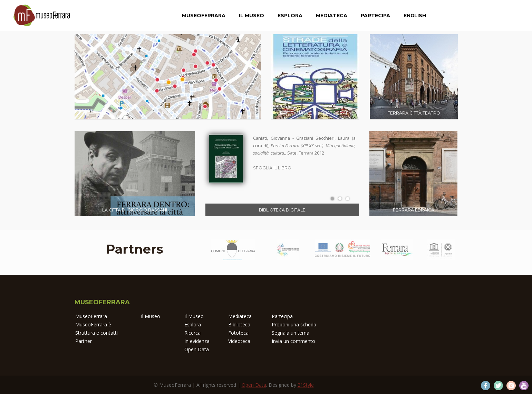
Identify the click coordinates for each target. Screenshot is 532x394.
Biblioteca (239, 324)
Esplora (290, 16)
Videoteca (239, 341)
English (415, 16)
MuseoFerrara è (93, 324)
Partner (84, 341)
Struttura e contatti (96, 333)
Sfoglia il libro (272, 168)
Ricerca (192, 333)
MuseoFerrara (204, 16)
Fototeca (238, 333)
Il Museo (252, 16)
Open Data (197, 349)
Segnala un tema (291, 333)
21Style (306, 385)
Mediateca (332, 16)
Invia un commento (293, 341)
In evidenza (197, 341)
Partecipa (375, 16)
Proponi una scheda (294, 324)
